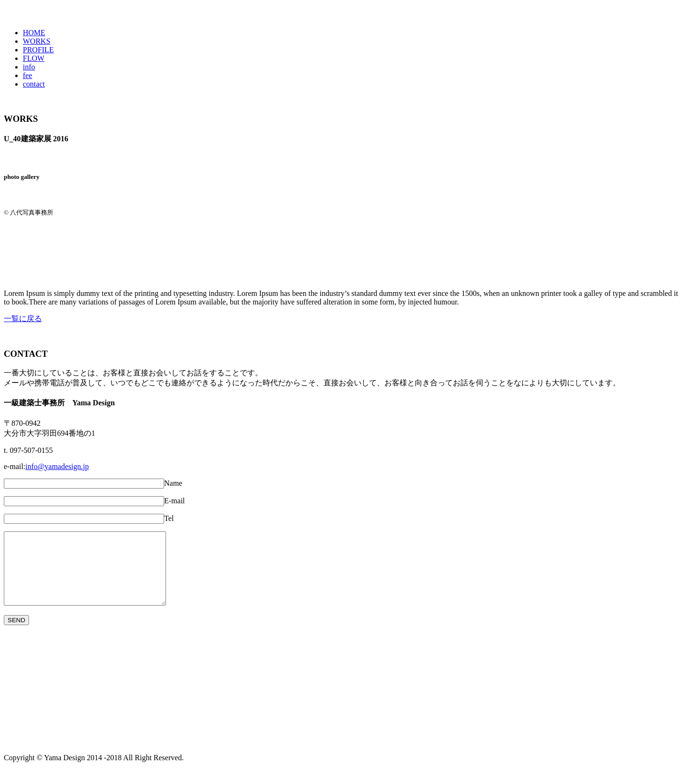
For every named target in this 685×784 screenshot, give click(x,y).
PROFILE (38, 50)
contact (34, 84)
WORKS (37, 41)
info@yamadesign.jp (57, 466)
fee (28, 75)
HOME (34, 33)
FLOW (34, 58)
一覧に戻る (23, 318)
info (29, 67)
